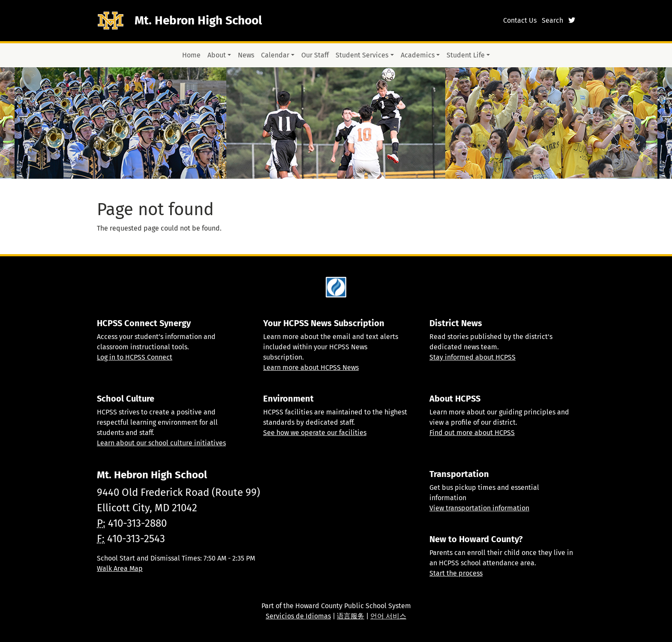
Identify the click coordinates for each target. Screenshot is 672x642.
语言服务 (351, 616)
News (246, 55)
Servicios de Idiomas (298, 616)
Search (552, 20)
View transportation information (479, 508)
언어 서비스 (388, 616)
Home (191, 55)
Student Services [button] (362, 55)
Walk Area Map (120, 568)
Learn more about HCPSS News (311, 367)
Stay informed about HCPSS (472, 357)
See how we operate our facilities (315, 433)
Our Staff (315, 55)
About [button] (217, 55)
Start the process (456, 573)
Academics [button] (418, 55)
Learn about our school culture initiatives (161, 443)
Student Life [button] (466, 55)
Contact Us (520, 20)
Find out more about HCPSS (472, 433)
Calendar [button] (275, 55)
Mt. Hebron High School (198, 20)
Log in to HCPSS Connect (135, 357)
